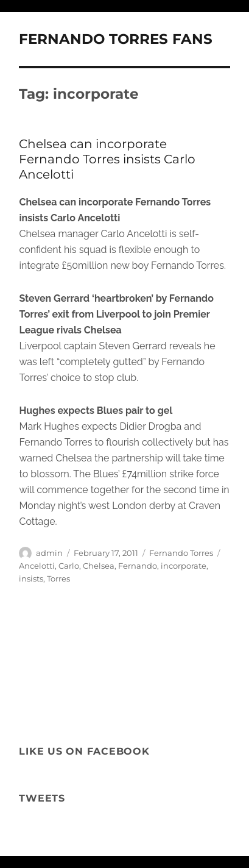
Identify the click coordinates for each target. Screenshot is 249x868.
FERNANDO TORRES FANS (116, 39)
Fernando (138, 566)
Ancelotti (37, 566)
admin (49, 553)
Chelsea (99, 566)
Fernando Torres (181, 553)
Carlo (69, 566)
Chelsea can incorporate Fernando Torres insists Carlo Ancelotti (107, 159)
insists (31, 578)
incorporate (184, 566)
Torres (58, 578)
